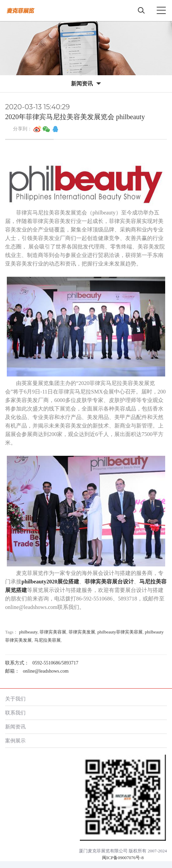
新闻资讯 (15, 727)
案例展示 (15, 741)
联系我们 (15, 713)
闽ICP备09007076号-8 (123, 858)
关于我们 (15, 699)
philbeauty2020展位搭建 (50, 582)
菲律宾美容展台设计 (109, 582)
